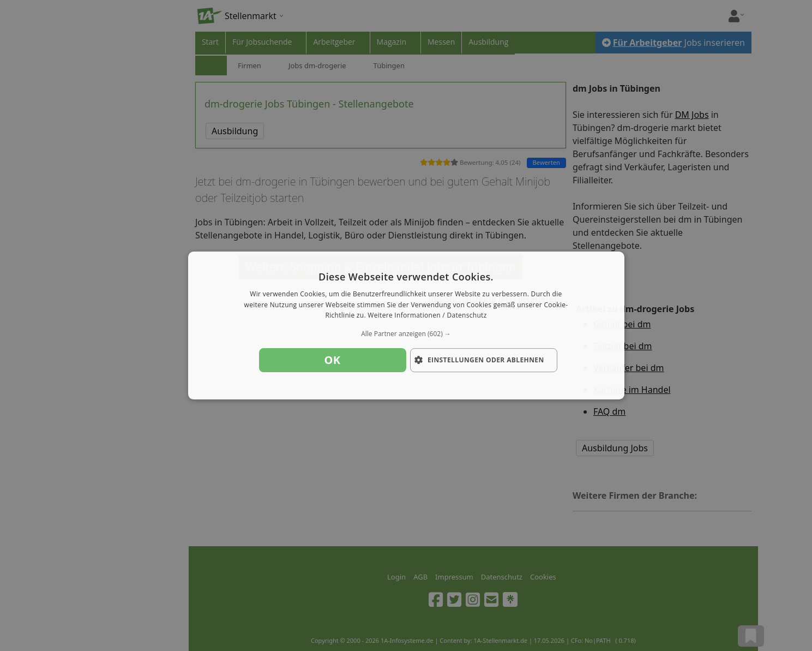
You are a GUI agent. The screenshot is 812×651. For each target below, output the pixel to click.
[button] (406, 334)
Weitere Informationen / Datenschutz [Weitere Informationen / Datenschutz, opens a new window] (427, 316)
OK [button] (333, 360)
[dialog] (406, 326)
